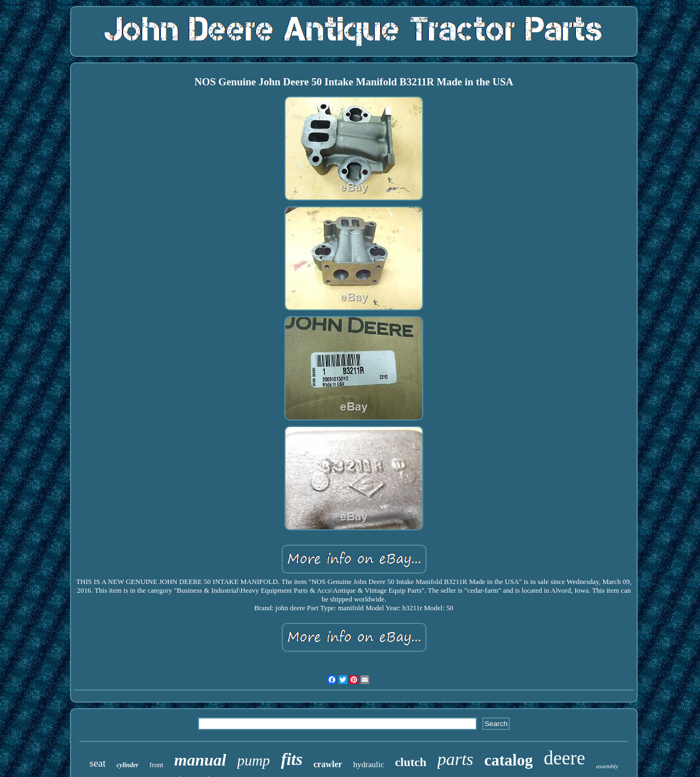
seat (98, 763)
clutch (410, 762)
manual (200, 760)
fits (292, 759)
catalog (509, 760)
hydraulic (369, 764)
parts (456, 759)
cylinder (127, 765)
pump (254, 761)
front (156, 765)
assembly (607, 766)
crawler (328, 764)
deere (564, 758)
